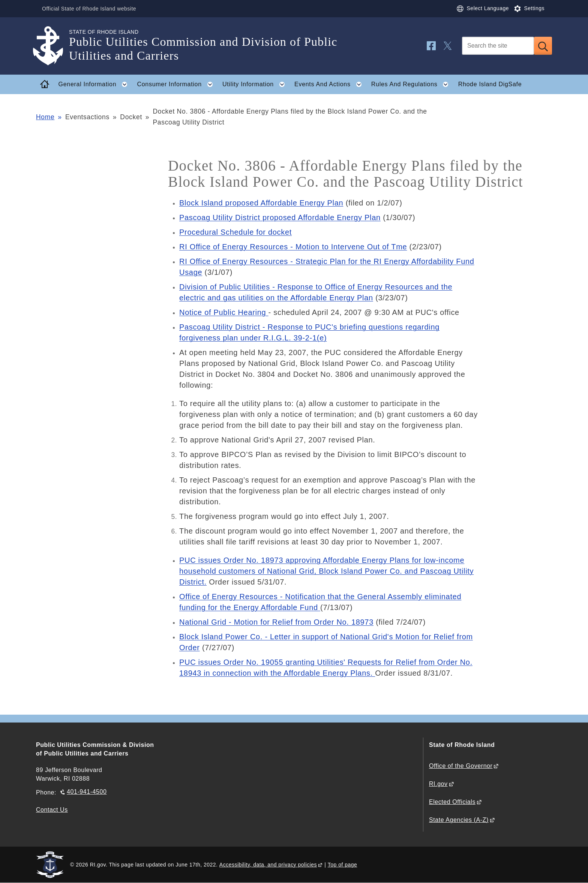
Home (45, 117)
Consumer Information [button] (177, 84)
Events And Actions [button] (330, 84)
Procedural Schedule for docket (235, 232)
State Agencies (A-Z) (459, 820)
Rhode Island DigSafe (490, 84)
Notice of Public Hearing (224, 312)
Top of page (343, 865)
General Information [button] (95, 84)
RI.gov (438, 784)
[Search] (498, 46)
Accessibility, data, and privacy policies (268, 865)
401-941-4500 (87, 792)
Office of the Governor (461, 766)
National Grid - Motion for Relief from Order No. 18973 (276, 622)
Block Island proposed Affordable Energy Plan (261, 203)
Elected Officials (452, 802)
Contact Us (52, 810)
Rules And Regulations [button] (412, 84)
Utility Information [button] (256, 84)
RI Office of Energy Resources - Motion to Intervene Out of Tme (293, 247)
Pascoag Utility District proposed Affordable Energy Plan (280, 217)
